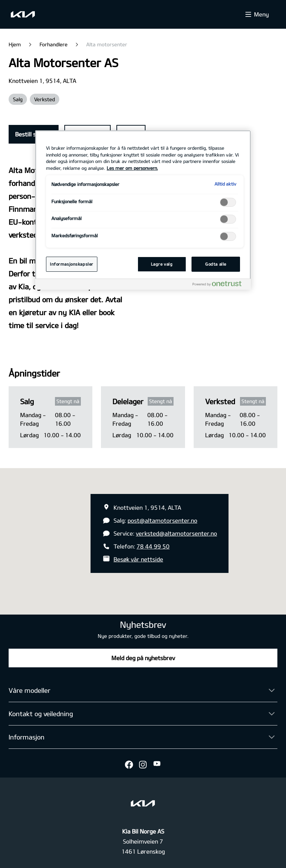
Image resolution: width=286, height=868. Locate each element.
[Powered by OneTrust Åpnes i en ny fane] (220, 285)
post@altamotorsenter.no (162, 520)
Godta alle (216, 264)
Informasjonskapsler (72, 264)
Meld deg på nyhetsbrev (143, 658)
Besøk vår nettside (138, 559)
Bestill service (34, 134)
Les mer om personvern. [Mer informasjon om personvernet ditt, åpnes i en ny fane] (132, 168)
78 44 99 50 (153, 546)
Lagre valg (162, 264)
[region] (143, 210)
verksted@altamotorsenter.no (176, 533)
